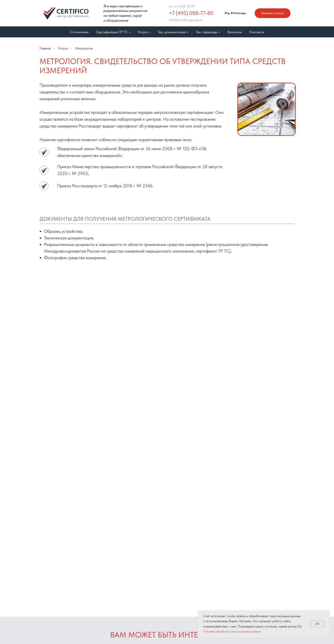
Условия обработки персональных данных (232, 631)
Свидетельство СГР (173, 563)
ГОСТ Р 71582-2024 (133, 602)
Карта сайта (207, 533)
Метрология (84, 48)
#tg (227, 13)
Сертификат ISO (131, 594)
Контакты (257, 32)
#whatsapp (238, 13)
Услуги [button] (143, 32)
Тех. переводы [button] (207, 32)
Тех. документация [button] (172, 32)
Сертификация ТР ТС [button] (112, 32)
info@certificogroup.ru (186, 20)
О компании (79, 32)
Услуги (63, 48)
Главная (45, 48)
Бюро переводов (171, 547)
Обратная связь (210, 538)
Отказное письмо (132, 578)
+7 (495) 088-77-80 (191, 13)
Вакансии (235, 32)
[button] (273, 13)
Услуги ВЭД (127, 586)
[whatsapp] (270, 537)
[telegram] (261, 537)
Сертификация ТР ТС (174, 555)
